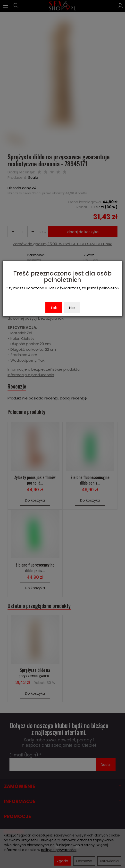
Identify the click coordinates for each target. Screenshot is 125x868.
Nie (72, 308)
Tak (54, 308)
